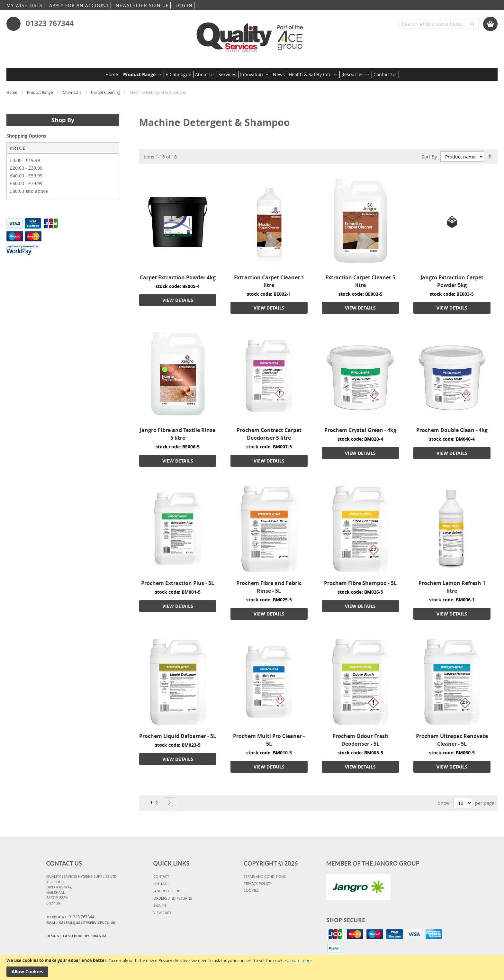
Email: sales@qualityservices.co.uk (81, 923)
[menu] (252, 75)
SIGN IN (160, 905)
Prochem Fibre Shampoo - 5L (360, 583)
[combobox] (439, 24)
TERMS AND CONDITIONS (265, 876)
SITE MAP (161, 884)
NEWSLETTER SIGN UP (142, 5)
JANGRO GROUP (167, 891)
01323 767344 (50, 23)
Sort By (429, 156)
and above (29, 191)
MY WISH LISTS (24, 5)
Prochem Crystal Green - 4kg (360, 430)
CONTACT (161, 876)
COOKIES (251, 890)
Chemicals (72, 92)
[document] (252, 967)
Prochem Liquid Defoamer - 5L (178, 736)
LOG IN (184, 5)
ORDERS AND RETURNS (173, 898)
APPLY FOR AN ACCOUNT (79, 5)
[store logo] (252, 35)
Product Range (40, 92)
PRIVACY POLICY (257, 883)
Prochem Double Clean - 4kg (452, 430)
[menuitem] (113, 75)
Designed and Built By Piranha (76, 936)
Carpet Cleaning (106, 92)
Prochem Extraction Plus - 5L (178, 583)
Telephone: (70, 917)
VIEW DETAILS (178, 300)
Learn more (301, 960)
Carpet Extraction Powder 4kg (178, 277)
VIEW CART (162, 913)
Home (12, 92)
